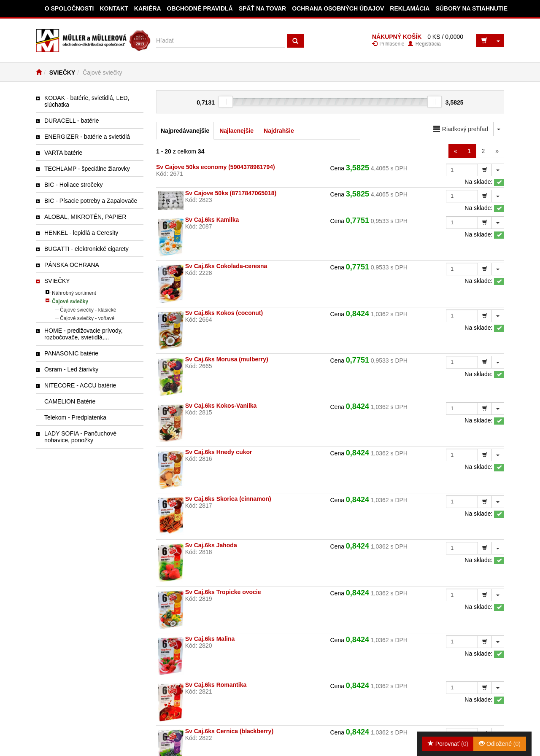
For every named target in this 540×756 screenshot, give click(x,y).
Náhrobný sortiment (74, 293)
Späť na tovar (263, 8)
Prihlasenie (388, 44)
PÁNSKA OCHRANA (72, 265)
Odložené (500, 744)
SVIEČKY (62, 73)
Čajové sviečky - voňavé (87, 318)
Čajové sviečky (70, 301)
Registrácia (424, 44)
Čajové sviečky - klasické (88, 310)
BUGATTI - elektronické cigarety (86, 249)
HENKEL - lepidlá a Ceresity (81, 233)
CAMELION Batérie (70, 401)
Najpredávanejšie (185, 131)
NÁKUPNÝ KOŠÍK (397, 37)
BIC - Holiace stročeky (73, 185)
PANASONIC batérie (71, 353)
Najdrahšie (279, 131)
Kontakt (114, 8)
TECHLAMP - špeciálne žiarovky (87, 169)
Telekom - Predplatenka (75, 417)
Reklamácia (410, 8)
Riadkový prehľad (461, 129)
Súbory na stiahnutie (471, 8)
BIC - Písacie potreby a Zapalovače (91, 201)
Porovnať (448, 744)
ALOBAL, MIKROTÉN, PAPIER (85, 217)
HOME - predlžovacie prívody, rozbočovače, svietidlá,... (84, 334)
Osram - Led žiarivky (71, 369)
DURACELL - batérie (72, 121)
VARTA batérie (63, 153)
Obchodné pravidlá (200, 8)
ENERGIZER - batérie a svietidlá (87, 137)
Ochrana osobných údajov (338, 8)
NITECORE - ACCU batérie (80, 385)
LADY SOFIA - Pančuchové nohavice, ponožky (80, 437)
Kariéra (148, 8)
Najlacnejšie (236, 131)
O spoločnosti (69, 8)
